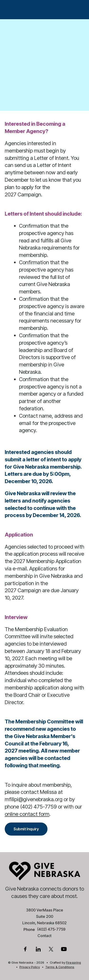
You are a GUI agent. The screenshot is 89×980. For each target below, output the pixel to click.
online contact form (27, 814)
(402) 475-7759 (51, 929)
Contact (44, 936)
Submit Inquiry (26, 829)
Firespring (73, 962)
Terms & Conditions (60, 967)
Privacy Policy (30, 967)
